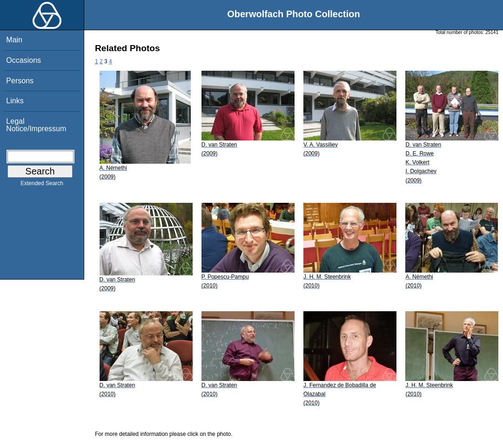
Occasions (23, 60)
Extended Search (42, 185)
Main (14, 40)
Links (15, 101)
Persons (20, 81)
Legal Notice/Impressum (36, 125)
